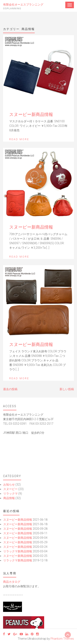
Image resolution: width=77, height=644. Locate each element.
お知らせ (9, 484)
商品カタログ (12, 582)
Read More (19, 139)
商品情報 (9, 498)
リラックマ (10, 494)
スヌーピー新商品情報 (31, 114)
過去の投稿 (10, 389)
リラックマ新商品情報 (18, 551)
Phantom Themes (62, 639)
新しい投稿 (67, 389)
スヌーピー (10, 489)
